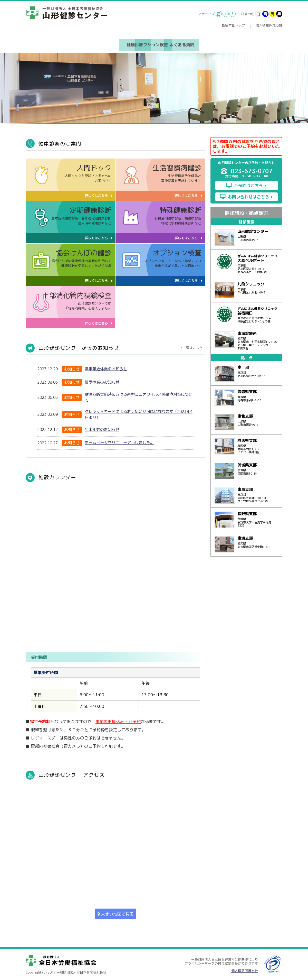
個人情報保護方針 (269, 25)
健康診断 (114, 44)
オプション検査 (154, 44)
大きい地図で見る (116, 912)
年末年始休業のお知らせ (106, 367)
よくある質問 (194, 44)
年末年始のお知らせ (102, 428)
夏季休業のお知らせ (102, 380)
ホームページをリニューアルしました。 (119, 441)
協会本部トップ (233, 25)
